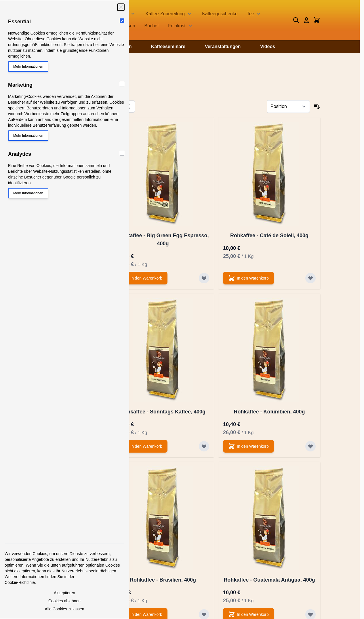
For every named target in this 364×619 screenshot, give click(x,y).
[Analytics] (122, 153)
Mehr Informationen (28, 67)
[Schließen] (121, 7)
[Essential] (122, 21)
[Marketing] (122, 84)
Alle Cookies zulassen (65, 609)
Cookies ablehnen (64, 601)
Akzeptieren (64, 593)
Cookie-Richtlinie (20, 582)
